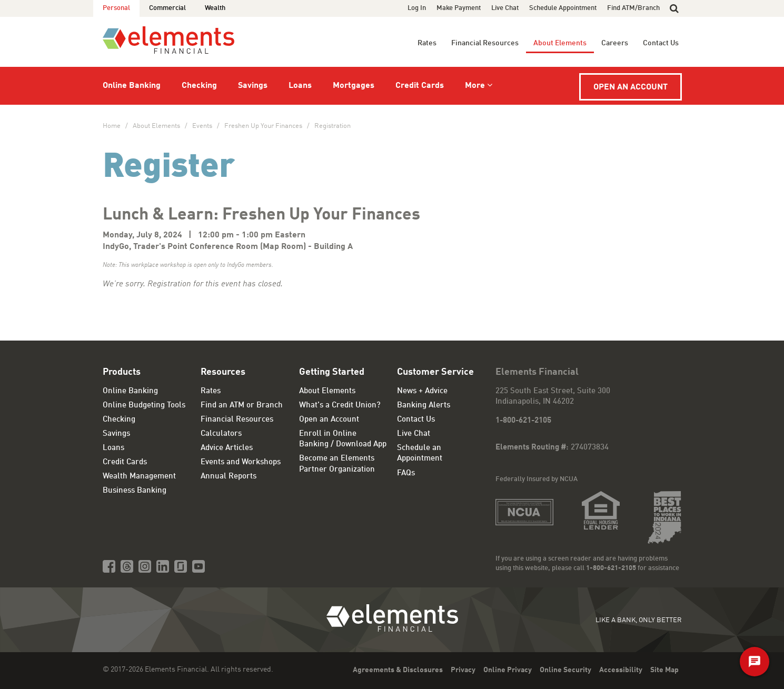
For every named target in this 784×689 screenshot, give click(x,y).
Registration (333, 126)
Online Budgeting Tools (144, 406)
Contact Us (661, 43)
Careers (615, 43)
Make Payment (459, 8)
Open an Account (631, 87)
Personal (116, 8)
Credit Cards (420, 86)
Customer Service (435, 372)
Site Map (664, 670)
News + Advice (422, 391)
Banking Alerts (424, 406)
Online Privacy (508, 670)
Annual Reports (229, 477)
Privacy (463, 670)
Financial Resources (485, 43)
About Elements (560, 43)
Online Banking (132, 86)
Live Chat (505, 8)
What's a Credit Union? (340, 406)
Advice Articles (227, 448)
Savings (253, 86)
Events (202, 126)
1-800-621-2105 (523, 421)
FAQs (406, 473)
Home (112, 126)
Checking (199, 86)
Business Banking (135, 491)
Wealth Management (139, 477)
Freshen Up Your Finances (263, 126)
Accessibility (621, 670)
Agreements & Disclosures (398, 670)
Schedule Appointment (563, 8)
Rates (427, 43)
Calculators (221, 434)
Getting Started (332, 372)
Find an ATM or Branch (242, 406)
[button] (674, 8)
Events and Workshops (241, 462)
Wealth (215, 8)
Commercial (167, 8)
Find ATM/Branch (633, 8)
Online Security (565, 670)
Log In (417, 8)
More (475, 86)
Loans (300, 86)
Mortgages (354, 86)
